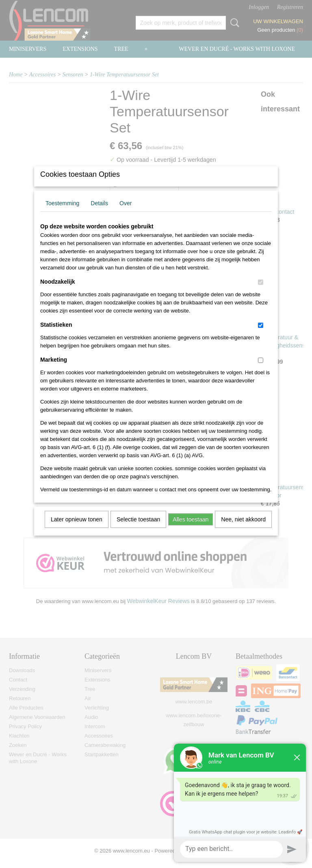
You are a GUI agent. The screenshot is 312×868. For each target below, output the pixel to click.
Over (126, 214)
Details (99, 214)
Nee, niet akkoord (243, 530)
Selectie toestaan (138, 530)
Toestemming (62, 214)
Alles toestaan (191, 530)
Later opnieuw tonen (77, 530)
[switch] (261, 293)
